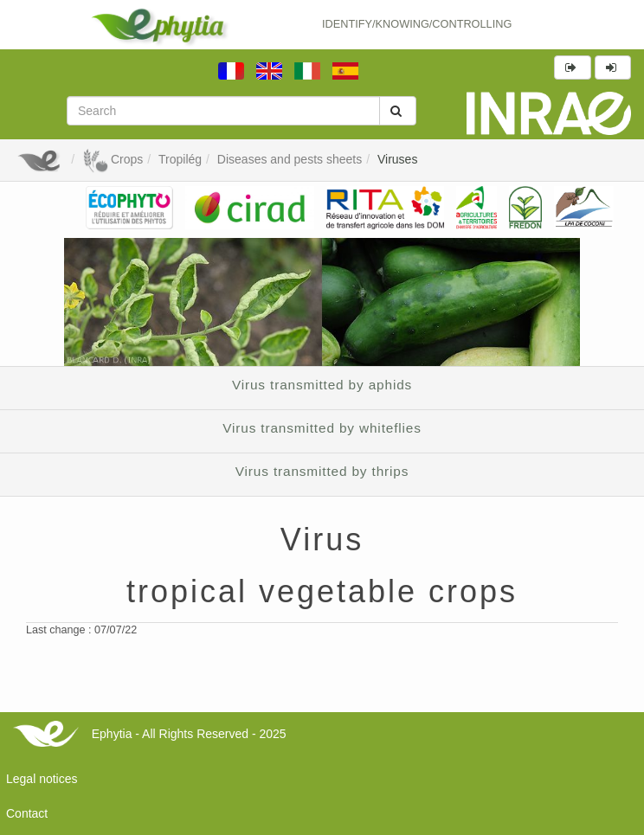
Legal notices (42, 779)
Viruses (397, 159)
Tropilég (180, 159)
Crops (113, 159)
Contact (27, 813)
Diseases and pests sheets (290, 159)
